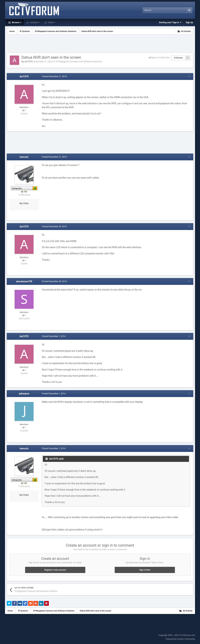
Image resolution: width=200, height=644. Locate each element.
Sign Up (189, 22)
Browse (16, 22)
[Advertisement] (100, 44)
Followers (179, 58)
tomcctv (24, 157)
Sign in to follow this (160, 58)
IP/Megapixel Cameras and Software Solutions (79, 61)
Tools (51, 22)
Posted (54, 76)
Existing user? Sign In (170, 22)
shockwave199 (24, 281)
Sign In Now (145, 570)
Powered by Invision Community (180, 639)
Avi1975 (29, 61)
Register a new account (55, 570)
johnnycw (24, 394)
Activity (34, 22)
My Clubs (24, 203)
